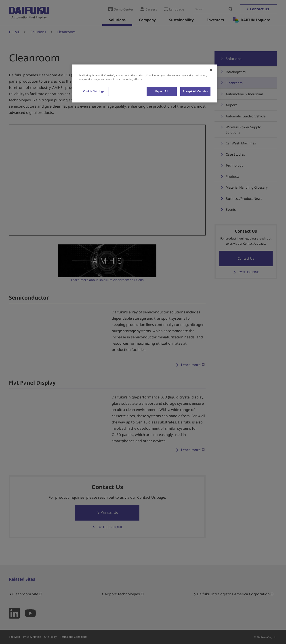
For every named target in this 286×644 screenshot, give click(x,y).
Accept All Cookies (195, 91)
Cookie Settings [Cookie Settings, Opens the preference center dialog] (94, 91)
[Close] (211, 70)
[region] (145, 83)
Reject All (162, 91)
